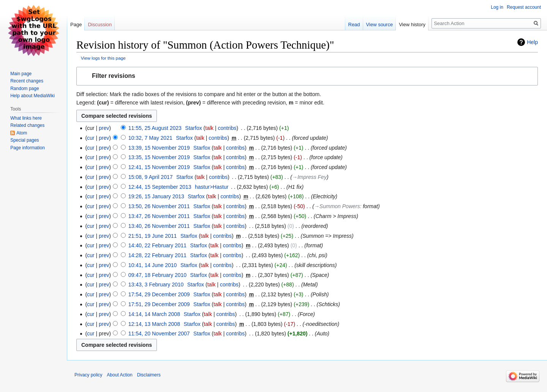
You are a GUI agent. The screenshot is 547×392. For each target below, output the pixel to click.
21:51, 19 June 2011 (153, 236)
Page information (28, 148)
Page (76, 24)
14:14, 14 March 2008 (154, 314)
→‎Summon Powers (337, 206)
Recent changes (27, 81)
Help (532, 42)
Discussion (100, 24)
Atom (22, 133)
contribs (227, 128)
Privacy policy (88, 375)
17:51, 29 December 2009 (159, 304)
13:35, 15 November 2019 (159, 157)
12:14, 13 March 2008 (154, 324)
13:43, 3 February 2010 (156, 285)
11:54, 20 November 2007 (159, 334)
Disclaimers (149, 375)
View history (412, 24)
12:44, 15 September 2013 (160, 187)
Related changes (27, 125)
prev (104, 128)
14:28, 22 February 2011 (157, 255)
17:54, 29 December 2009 (159, 294)
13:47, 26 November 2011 (159, 216)
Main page (21, 74)
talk (209, 128)
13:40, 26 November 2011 (159, 226)
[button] (307, 76)
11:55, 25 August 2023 (155, 128)
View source (380, 24)
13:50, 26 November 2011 (159, 206)
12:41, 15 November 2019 (159, 167)
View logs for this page (103, 58)
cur (91, 138)
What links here (26, 118)
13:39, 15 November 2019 (159, 148)
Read (354, 24)
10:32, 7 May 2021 (150, 138)
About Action (119, 375)
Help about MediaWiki (32, 96)
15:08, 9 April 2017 (151, 177)
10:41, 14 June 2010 (153, 265)
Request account (524, 7)
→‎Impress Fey (309, 177)
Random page (25, 89)
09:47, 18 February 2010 (157, 275)
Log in (497, 7)
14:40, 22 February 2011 (157, 245)
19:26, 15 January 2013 (156, 196)
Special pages (25, 140)
